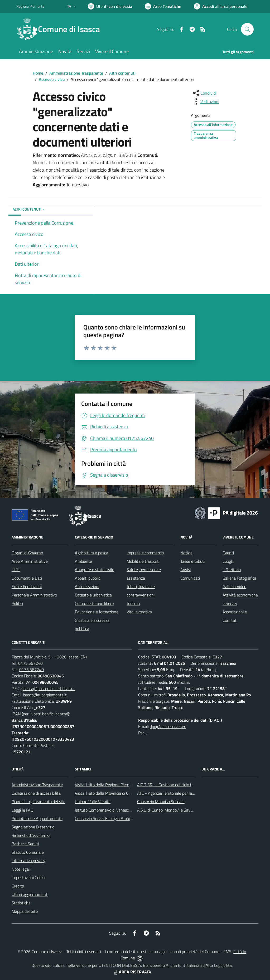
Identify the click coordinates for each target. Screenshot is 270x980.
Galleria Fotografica (239, 578)
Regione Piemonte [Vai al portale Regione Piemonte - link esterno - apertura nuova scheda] (30, 6)
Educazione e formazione (97, 612)
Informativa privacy (28, 861)
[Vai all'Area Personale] (221, 6)
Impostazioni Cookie (29, 877)
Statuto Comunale (28, 852)
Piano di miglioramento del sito (38, 802)
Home (38, 73)
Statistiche (21, 903)
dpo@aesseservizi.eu (168, 726)
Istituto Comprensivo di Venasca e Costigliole (114, 810)
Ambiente (83, 561)
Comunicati (190, 578)
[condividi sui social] (204, 93)
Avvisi (185, 570)
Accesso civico (52, 79)
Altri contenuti (122, 73)
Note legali (21, 869)
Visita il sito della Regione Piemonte (106, 785)
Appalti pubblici (88, 578)
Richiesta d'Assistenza (31, 835)
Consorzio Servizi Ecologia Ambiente (106, 818)
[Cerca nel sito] (247, 29)
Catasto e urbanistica (93, 595)
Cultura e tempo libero (94, 603)
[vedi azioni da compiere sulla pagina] (206, 101)
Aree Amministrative (30, 561)
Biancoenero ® (156, 965)
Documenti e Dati (27, 578)
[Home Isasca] (61, 29)
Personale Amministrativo (34, 595)
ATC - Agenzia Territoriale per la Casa (169, 793)
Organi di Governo (27, 553)
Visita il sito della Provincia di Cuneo (106, 793)
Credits (18, 886)
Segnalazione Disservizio (33, 827)
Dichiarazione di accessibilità (36, 793)
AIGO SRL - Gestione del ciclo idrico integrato (177, 785)
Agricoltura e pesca (91, 553)
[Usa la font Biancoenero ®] (110, 6)
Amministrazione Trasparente (76, 73)
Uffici (16, 570)
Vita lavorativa (139, 612)
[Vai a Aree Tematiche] (163, 6)
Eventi (228, 553)
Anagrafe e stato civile (95, 570)
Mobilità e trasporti (143, 561)
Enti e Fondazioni (27, 586)
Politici (17, 603)
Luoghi (228, 561)
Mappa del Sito (25, 911)
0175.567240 (30, 663)
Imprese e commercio (145, 553)
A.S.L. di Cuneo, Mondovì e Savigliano (169, 810)
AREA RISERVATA (132, 972)
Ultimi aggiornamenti (30, 894)
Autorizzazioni (87, 586)
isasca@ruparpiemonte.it (45, 695)
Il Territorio (232, 570)
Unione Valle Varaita (93, 802)
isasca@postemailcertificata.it (49, 688)
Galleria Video (234, 586)
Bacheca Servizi (25, 844)
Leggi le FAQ (23, 810)
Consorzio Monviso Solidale (161, 802)
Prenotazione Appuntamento (37, 818)
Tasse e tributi (192, 561)
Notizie (186, 553)
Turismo (133, 603)
